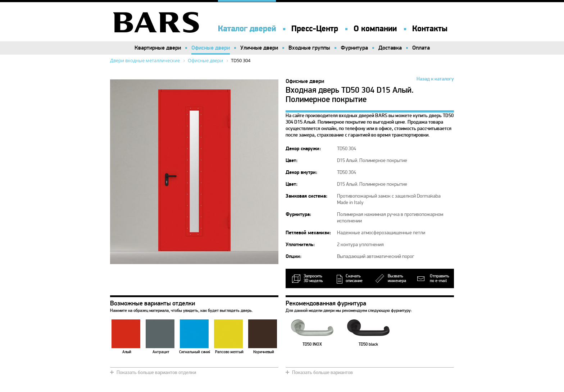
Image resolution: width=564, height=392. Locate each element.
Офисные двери (211, 48)
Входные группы (309, 48)
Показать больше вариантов (322, 372)
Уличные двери (259, 48)
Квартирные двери (158, 48)
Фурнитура (354, 48)
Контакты (430, 29)
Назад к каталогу (435, 79)
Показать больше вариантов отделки (156, 372)
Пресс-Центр (315, 29)
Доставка (390, 48)
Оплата (421, 48)
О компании (375, 29)
